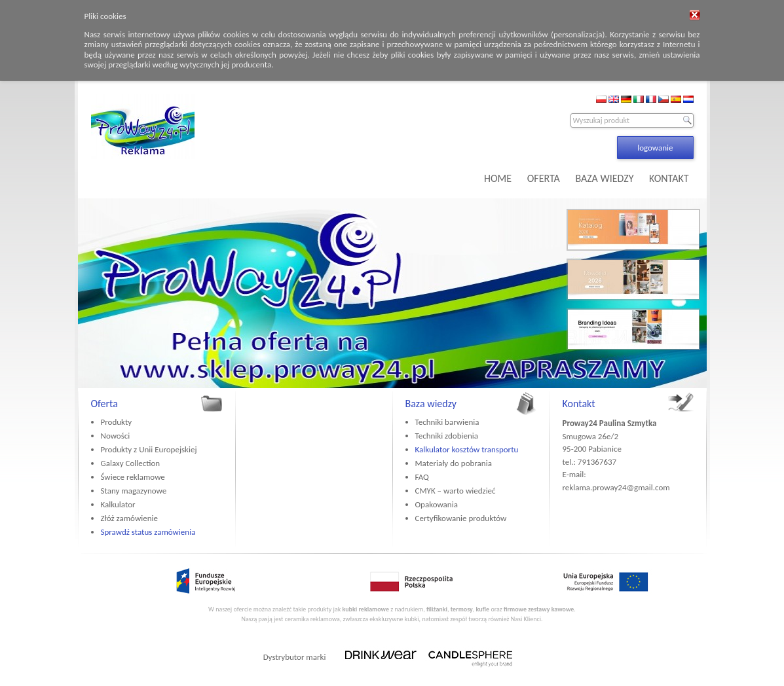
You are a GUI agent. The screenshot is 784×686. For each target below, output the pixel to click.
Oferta (104, 404)
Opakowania (437, 504)
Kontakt (579, 404)
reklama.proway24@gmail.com (616, 487)
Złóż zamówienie (129, 518)
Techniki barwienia (447, 422)
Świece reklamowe (133, 477)
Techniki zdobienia (447, 436)
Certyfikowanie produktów (461, 518)
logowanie (655, 148)
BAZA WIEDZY (604, 178)
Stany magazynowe (134, 491)
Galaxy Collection (131, 463)
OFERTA (544, 178)
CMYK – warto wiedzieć (456, 491)
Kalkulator (118, 504)
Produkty (117, 422)
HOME (498, 178)
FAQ (422, 477)
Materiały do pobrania (454, 463)
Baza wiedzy (431, 404)
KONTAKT (669, 178)
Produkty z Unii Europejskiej (149, 449)
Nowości (116, 436)
